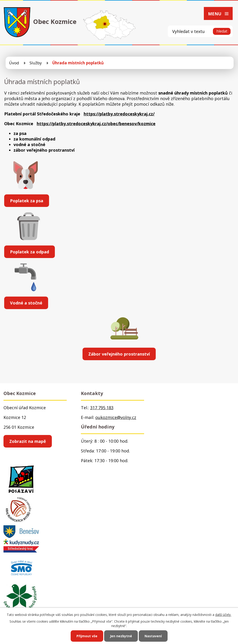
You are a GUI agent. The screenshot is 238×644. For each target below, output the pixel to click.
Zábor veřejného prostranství (119, 354)
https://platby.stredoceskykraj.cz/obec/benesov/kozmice (96, 124)
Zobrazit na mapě (28, 441)
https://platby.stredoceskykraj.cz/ (119, 114)
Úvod (14, 63)
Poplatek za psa (27, 201)
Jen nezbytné (121, 636)
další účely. (223, 615)
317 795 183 (102, 408)
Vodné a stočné (26, 303)
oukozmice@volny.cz (116, 417)
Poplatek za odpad (30, 252)
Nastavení (153, 636)
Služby (36, 63)
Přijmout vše (87, 636)
